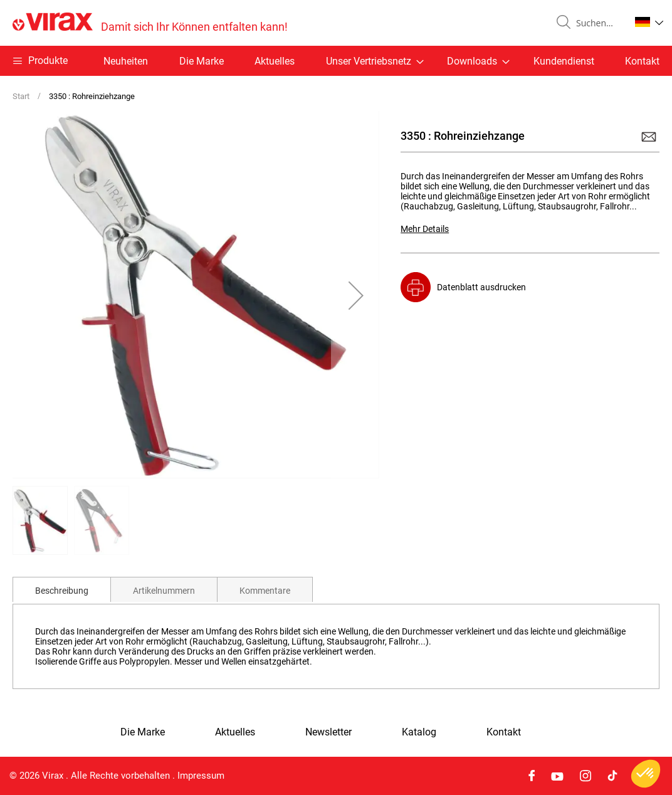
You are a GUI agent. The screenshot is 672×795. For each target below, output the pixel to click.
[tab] (62, 589)
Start (21, 96)
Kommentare (265, 591)
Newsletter (328, 732)
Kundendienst (564, 61)
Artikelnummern (164, 591)
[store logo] (150, 23)
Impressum (201, 776)
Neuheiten (126, 61)
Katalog (419, 732)
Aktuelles (275, 61)
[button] (649, 22)
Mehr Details (425, 229)
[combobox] (598, 23)
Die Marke (202, 61)
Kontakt (642, 61)
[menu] (336, 61)
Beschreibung (62, 591)
